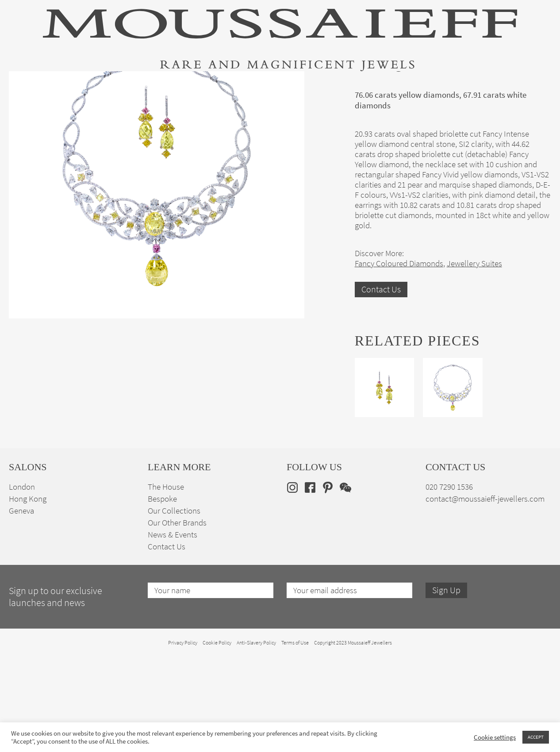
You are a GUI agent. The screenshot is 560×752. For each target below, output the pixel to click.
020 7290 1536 (449, 584)
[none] (537, 85)
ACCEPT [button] (536, 737)
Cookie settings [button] (495, 737)
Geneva (21, 608)
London (22, 584)
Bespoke (162, 596)
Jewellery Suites (190, 85)
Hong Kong (28, 596)
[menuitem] (537, 85)
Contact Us (381, 386)
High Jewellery (54, 85)
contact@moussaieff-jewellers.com (485, 596)
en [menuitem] (531, 85)
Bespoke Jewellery (395, 85)
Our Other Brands (177, 620)
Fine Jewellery (121, 85)
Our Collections (174, 608)
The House (463, 85)
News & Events (173, 632)
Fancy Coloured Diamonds (399, 360)
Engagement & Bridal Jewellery (291, 85)
